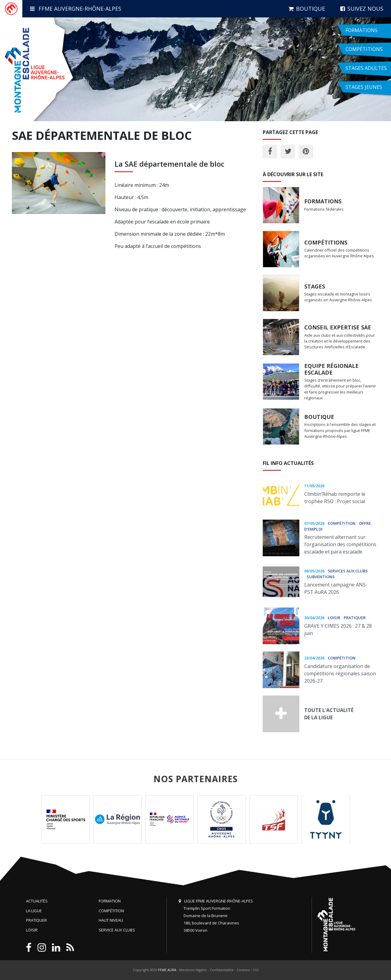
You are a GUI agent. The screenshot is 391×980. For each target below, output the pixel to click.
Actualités (37, 901)
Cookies (243, 970)
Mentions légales (193, 970)
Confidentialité (222, 970)
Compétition (111, 911)
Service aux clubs (117, 930)
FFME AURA (167, 970)
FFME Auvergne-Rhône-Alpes (76, 9)
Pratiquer (36, 920)
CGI (256, 970)
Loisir (32, 930)
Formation (110, 901)
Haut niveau (111, 920)
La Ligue (34, 911)
